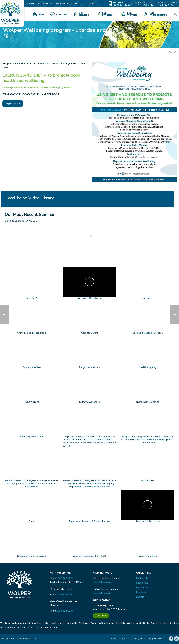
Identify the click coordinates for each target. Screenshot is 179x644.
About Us (62, 14)
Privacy (125, 639)
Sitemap (114, 639)
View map (101, 616)
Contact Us (142, 578)
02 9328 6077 (66, 578)
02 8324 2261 (66, 595)
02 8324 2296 (66, 611)
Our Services (84, 14)
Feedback (141, 592)
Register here (13, 104)
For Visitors (132, 14)
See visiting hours (102, 582)
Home (41, 14)
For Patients (107, 14)
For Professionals (158, 14)
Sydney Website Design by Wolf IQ (149, 639)
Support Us (142, 583)
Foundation (142, 588)
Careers (140, 597)
